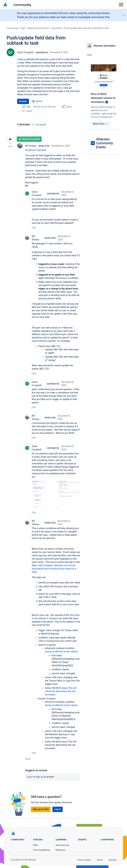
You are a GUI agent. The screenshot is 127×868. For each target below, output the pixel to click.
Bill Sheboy (31, 147)
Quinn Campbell (25, 52)
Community (22, 5)
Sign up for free (41, 811)
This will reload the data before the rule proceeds (61, 693)
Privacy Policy (84, 860)
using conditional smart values (61, 653)
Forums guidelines (42, 850)
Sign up (40, 778)
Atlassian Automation (38, 28)
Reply (28, 760)
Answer (23, 101)
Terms (100, 860)
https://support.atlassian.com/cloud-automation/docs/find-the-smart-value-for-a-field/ (54, 570)
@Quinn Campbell (37, 151)
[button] (56, 496)
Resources (60, 850)
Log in (30, 778)
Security (113, 860)
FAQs (35, 845)
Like (34, 229)
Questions (57, 28)
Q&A (23, 28)
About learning (62, 845)
